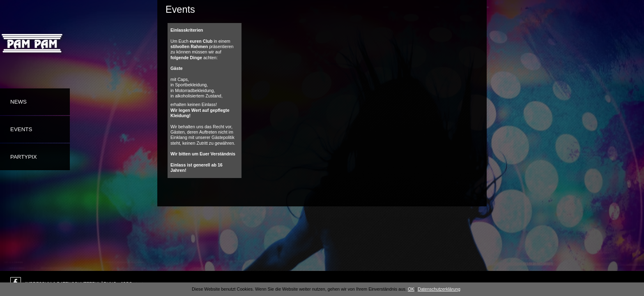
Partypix (24, 157)
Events (21, 129)
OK (411, 289)
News (18, 102)
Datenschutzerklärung (439, 289)
